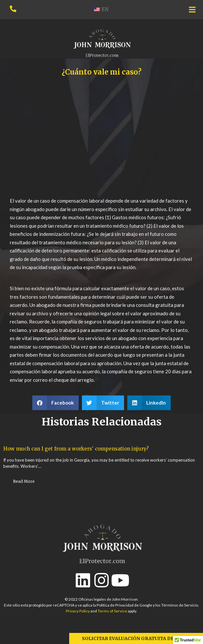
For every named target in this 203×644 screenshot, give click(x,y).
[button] (56, 403)
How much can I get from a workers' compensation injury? (115, 449)
